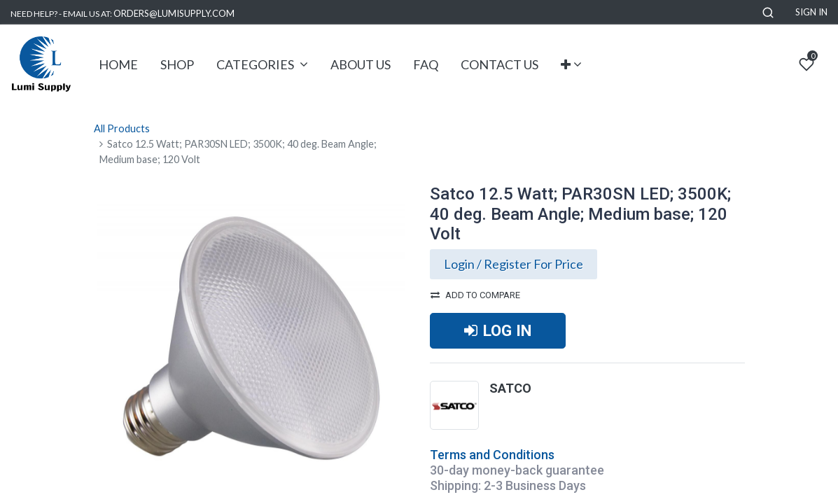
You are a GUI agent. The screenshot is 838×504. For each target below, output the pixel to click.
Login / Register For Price (514, 264)
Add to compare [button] (475, 295)
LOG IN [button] (498, 330)
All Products (122, 128)
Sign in (811, 12)
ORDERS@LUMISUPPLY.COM (174, 13)
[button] (768, 12)
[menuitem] (118, 65)
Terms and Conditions (492, 455)
